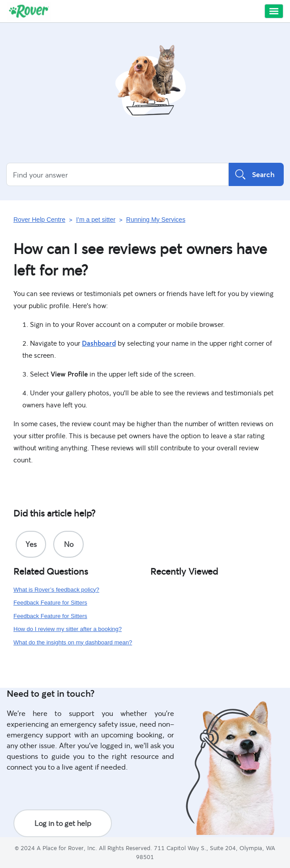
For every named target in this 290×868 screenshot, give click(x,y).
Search (256, 174)
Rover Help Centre (39, 220)
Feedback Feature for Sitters (50, 603)
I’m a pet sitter (96, 220)
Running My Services (156, 220)
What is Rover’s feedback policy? (56, 590)
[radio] (31, 544)
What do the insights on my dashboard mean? (73, 642)
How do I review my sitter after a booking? (68, 629)
